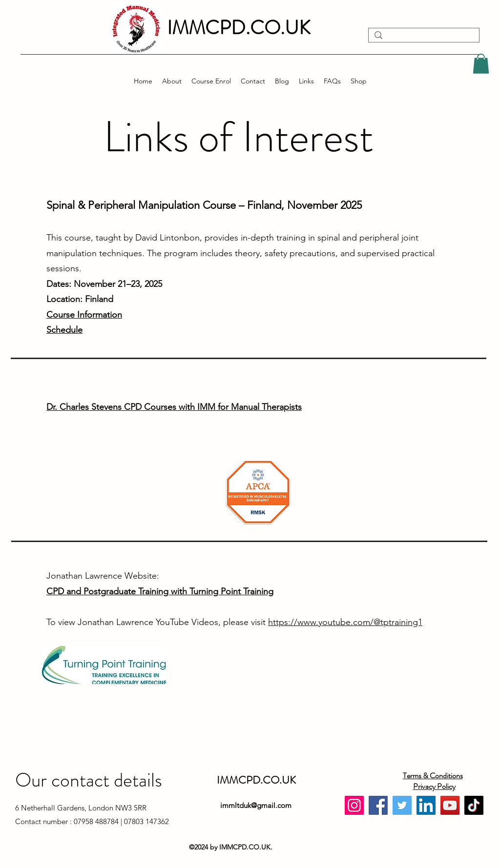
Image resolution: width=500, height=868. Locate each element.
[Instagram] (354, 805)
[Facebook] (378, 805)
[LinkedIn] (426, 805)
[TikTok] (474, 805)
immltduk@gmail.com (256, 805)
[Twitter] (402, 805)
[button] (481, 64)
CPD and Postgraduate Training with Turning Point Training (160, 591)
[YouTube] (450, 805)
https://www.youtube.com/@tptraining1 (345, 622)
